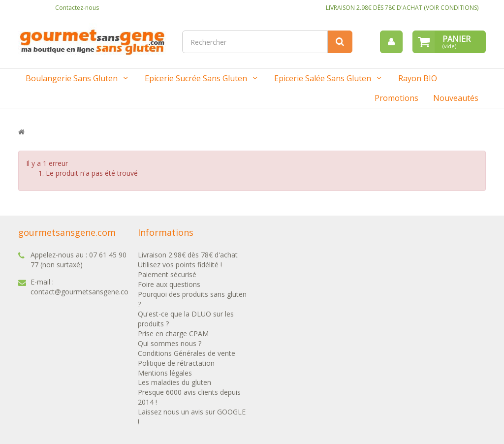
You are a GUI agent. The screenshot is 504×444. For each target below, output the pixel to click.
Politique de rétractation (176, 363)
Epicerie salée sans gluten (323, 78)
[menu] (391, 42)
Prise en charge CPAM (173, 333)
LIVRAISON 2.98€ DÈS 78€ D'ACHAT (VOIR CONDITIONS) (402, 8)
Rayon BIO (418, 78)
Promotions (396, 98)
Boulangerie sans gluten (72, 78)
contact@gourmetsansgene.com (83, 292)
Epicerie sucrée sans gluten (196, 78)
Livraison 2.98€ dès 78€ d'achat (188, 255)
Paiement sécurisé (167, 274)
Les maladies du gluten (174, 382)
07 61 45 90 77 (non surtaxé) (79, 260)
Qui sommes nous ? (170, 343)
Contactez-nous (77, 8)
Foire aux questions (169, 284)
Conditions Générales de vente (187, 353)
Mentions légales (165, 373)
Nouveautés (456, 98)
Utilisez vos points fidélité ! (180, 265)
